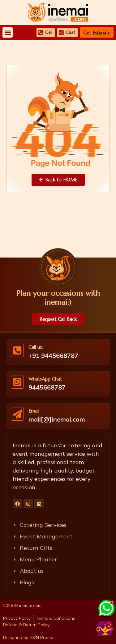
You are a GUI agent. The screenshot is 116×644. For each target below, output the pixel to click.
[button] (8, 32)
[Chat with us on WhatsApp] (106, 607)
